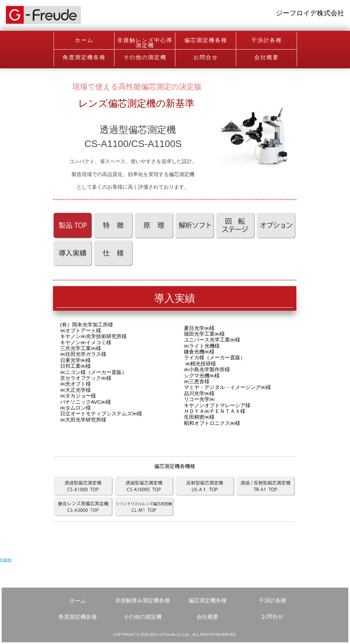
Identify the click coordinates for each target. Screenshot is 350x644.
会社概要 (267, 57)
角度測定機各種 (84, 57)
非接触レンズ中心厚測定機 (145, 43)
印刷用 (6, 560)
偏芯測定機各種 (206, 40)
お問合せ (206, 57)
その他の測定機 (145, 57)
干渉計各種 (267, 40)
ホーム (84, 40)
